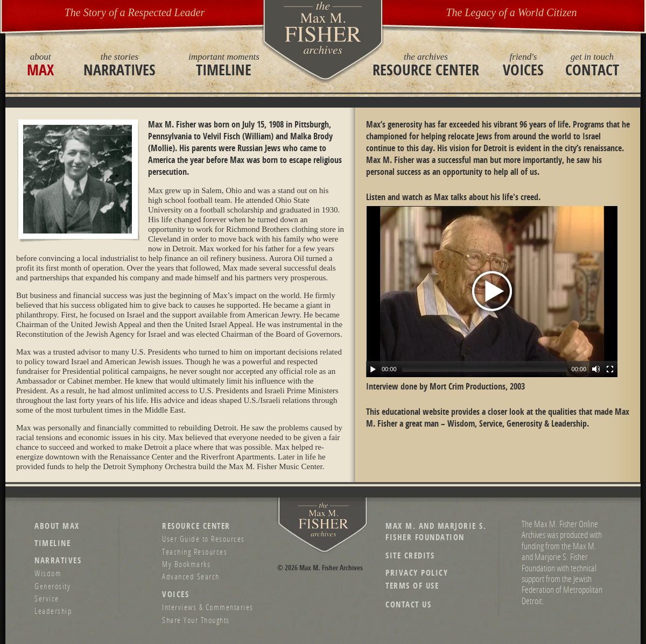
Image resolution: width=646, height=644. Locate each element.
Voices (523, 65)
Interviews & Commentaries (208, 607)
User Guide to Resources (203, 539)
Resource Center (426, 65)
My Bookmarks (186, 564)
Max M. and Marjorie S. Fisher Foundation (436, 532)
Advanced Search (191, 576)
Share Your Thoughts (196, 620)
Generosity (52, 586)
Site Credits (410, 555)
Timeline (224, 65)
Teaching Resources (195, 551)
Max (40, 65)
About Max (57, 526)
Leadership (53, 611)
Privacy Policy (417, 573)
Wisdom (48, 573)
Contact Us (408, 604)
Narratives (120, 65)
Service (47, 598)
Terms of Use (412, 586)
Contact (592, 65)
